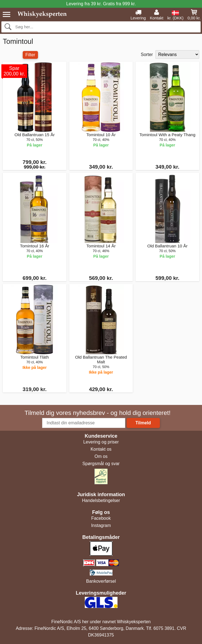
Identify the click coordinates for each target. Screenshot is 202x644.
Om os (101, 456)
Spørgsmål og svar (101, 464)
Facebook (101, 518)
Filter (30, 55)
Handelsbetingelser (101, 500)
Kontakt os (101, 449)
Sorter (147, 54)
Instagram (101, 525)
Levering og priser (101, 442)
